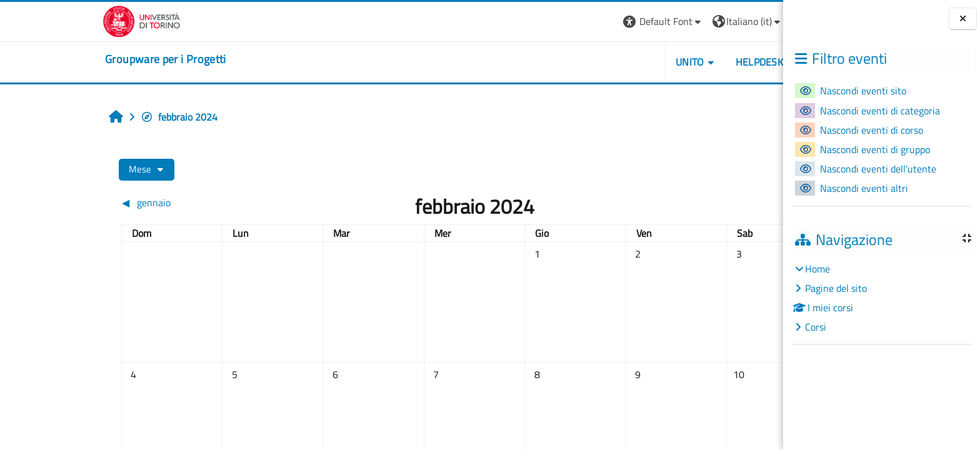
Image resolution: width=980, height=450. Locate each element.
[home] (89, 59)
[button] (587, 22)
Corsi (816, 327)
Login (736, 21)
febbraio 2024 (103, 117)
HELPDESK (683, 62)
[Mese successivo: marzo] (663, 202)
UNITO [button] (613, 62)
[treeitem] (881, 298)
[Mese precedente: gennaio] (133, 202)
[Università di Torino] (65, 20)
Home (817, 269)
